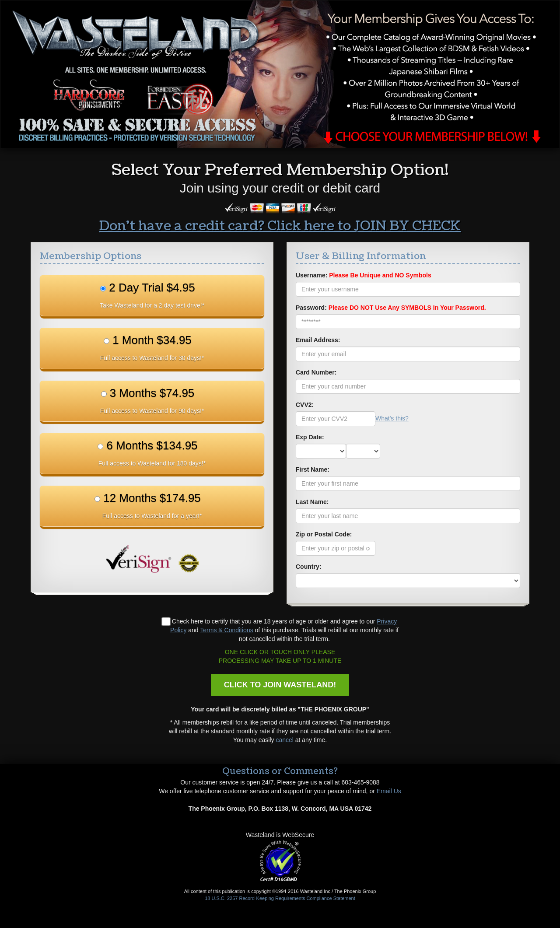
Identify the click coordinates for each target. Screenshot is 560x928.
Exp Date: (310, 437)
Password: (391, 308)
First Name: (313, 469)
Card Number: (316, 372)
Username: (364, 275)
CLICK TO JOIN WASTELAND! (280, 685)
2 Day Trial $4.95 (152, 295)
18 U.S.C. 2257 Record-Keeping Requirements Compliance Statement (280, 898)
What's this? (392, 418)
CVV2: (305, 405)
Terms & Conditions (226, 630)
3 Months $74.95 (152, 400)
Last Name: (312, 502)
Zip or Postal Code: (324, 534)
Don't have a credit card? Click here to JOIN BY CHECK (280, 226)
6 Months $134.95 (152, 453)
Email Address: (318, 340)
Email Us (389, 791)
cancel (284, 740)
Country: (308, 567)
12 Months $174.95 (152, 505)
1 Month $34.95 (152, 347)
